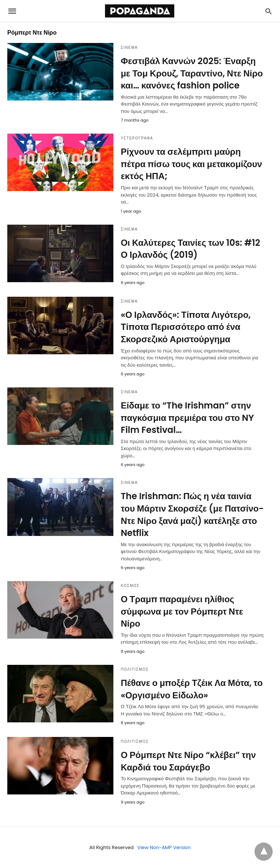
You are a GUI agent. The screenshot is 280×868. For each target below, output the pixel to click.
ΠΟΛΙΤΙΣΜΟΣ (135, 669)
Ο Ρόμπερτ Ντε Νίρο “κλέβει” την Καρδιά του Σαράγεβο (188, 761)
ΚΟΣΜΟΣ (130, 586)
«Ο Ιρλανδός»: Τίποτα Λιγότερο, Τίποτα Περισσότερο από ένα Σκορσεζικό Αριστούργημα (186, 327)
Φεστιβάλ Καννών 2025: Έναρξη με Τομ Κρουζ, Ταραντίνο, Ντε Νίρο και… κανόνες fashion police (192, 73)
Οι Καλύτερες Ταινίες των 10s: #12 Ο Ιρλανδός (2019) (190, 249)
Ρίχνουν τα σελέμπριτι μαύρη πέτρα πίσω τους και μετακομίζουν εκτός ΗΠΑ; (191, 164)
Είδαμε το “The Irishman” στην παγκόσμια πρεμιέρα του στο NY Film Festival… (187, 418)
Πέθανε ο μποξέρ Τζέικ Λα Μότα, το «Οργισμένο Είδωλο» (192, 689)
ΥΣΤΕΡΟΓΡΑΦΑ (137, 138)
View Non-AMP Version (164, 847)
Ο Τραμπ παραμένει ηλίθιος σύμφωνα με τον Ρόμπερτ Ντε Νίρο (182, 611)
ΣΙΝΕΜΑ (129, 48)
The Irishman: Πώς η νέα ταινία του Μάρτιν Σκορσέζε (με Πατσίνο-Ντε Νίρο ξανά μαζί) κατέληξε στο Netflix (192, 514)
